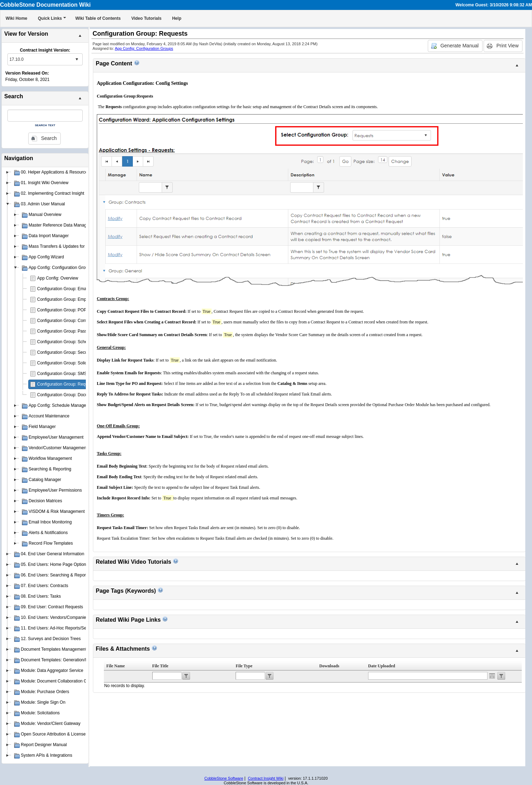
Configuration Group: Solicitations (69, 363)
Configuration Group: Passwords (68, 331)
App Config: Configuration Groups (144, 48)
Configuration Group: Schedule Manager (75, 342)
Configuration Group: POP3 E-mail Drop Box (79, 310)
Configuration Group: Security (65, 352)
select (77, 59)
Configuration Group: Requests (66, 384)
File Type (244, 666)
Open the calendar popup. (492, 676)
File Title (160, 666)
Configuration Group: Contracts (66, 321)
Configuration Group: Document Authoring (76, 395)
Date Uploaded (382, 666)
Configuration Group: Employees (68, 299)
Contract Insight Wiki (266, 778)
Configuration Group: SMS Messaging (73, 374)
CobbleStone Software (224, 778)
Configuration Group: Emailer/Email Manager (79, 289)
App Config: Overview (58, 278)
